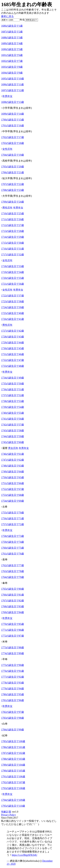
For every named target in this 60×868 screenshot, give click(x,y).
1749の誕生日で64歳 (12, 472)
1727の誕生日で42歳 (12, 331)
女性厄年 (7, 149)
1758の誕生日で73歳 (12, 536)
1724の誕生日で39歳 (12, 307)
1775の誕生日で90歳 (12, 665)
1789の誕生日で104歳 (13, 765)
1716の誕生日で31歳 (12, 249)
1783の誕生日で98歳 (12, 718)
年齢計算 (6, 812)
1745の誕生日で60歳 (12, 442)
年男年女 (7, 96)
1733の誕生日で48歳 (12, 366)
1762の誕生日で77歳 (12, 565)
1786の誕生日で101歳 (13, 747)
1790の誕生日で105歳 (13, 771)
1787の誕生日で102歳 (13, 753)
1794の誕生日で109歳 (13, 800)
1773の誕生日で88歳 (12, 648)
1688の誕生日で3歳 (12, 38)
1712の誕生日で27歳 (12, 225)
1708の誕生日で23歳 (12, 190)
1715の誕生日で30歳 (12, 243)
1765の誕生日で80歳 (12, 589)
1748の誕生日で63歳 (12, 466)
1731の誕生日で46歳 (12, 354)
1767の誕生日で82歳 (12, 601)
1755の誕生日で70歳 (12, 513)
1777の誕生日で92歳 (12, 677)
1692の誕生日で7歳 (12, 61)
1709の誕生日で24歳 (12, 202)
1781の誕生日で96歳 (12, 700)
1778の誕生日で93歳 (12, 683)
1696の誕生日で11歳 (12, 84)
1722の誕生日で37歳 (12, 296)
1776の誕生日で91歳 (12, 671)
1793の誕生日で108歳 (13, 788)
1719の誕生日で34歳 (12, 272)
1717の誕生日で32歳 (12, 255)
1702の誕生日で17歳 (12, 137)
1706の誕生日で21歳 (12, 172)
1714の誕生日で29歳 (12, 237)
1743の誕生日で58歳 (12, 431)
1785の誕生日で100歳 (13, 741)
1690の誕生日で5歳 (12, 49)
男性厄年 (7, 208)
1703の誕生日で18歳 (12, 143)
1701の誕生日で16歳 (12, 126)
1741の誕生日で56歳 (12, 419)
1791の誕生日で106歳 (13, 777)
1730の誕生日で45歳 (12, 348)
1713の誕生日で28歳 (12, 231)
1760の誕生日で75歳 (12, 548)
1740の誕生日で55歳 (12, 413)
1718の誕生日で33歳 (12, 266)
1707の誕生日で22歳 (12, 184)
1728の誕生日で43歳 (12, 337)
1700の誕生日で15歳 (12, 120)
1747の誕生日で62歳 (12, 460)
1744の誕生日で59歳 (12, 436)
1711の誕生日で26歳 (12, 219)
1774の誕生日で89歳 (12, 653)
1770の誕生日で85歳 (12, 624)
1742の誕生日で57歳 (12, 425)
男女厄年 (13, 448)
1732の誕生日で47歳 (12, 360)
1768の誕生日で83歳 (12, 606)
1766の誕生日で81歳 (12, 595)
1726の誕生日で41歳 (12, 319)
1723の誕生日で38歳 (12, 301)
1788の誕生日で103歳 (13, 759)
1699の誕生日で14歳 (12, 114)
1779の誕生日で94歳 (12, 689)
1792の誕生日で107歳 (13, 782)
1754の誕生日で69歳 (12, 501)
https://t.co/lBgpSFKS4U (25, 855)
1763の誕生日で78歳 (12, 571)
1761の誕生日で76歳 (12, 554)
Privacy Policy (9, 815)
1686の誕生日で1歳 (12, 26)
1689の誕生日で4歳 (12, 43)
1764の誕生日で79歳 (12, 577)
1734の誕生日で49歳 (12, 378)
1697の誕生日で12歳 (12, 90)
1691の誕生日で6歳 (12, 55)
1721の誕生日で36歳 (12, 284)
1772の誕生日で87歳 (12, 636)
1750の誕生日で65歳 (12, 477)
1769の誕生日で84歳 (12, 612)
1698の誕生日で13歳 (12, 102)
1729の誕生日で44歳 (12, 343)
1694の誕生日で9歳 (12, 73)
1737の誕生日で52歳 (12, 395)
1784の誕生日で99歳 (12, 730)
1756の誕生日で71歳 (12, 518)
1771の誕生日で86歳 (12, 630)
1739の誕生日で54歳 (12, 407)
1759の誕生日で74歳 (12, 542)
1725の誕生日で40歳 (12, 313)
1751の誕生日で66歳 (12, 483)
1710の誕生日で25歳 (12, 214)
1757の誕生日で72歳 (12, 524)
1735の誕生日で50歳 (12, 384)
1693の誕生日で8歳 (12, 67)
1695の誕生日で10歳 (12, 79)
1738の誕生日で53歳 (12, 401)
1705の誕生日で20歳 (12, 167)
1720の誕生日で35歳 (12, 278)
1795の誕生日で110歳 (13, 806)
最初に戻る (7, 16)
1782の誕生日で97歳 (12, 712)
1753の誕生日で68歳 (12, 495)
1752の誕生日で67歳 (12, 489)
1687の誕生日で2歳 (12, 32)
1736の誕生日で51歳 (12, 389)
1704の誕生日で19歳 (12, 155)
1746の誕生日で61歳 (12, 454)
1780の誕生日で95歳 (12, 694)
